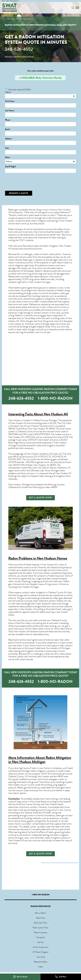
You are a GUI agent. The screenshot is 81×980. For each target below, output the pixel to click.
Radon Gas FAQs (40, 923)
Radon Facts (40, 918)
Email (8, 129)
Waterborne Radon (40, 962)
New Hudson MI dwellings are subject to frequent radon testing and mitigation (40, 475)
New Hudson (33, 454)
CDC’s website (26, 240)
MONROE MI (59, 457)
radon (24, 329)
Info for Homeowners (41, 947)
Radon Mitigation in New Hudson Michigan (40, 760)
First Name (10, 101)
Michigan (34, 587)
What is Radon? (40, 913)
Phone (8, 120)
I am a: (8, 92)
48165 (52, 429)
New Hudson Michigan (40, 282)
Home (3, 19)
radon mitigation (39, 221)
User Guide (41, 957)
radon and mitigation (46, 445)
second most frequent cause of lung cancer (37, 584)
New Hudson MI (56, 414)
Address (9, 139)
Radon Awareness (41, 933)
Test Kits (40, 942)
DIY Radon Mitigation (41, 952)
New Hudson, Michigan (19, 484)
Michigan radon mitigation (34, 771)
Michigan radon (58, 470)
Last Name (10, 111)
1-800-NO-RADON (9, 11)
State (8, 157)
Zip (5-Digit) (11, 167)
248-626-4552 (19, 49)
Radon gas (22, 788)
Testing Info (41, 937)
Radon (38, 271)
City (7, 148)
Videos (40, 967)
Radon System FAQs (41, 928)
